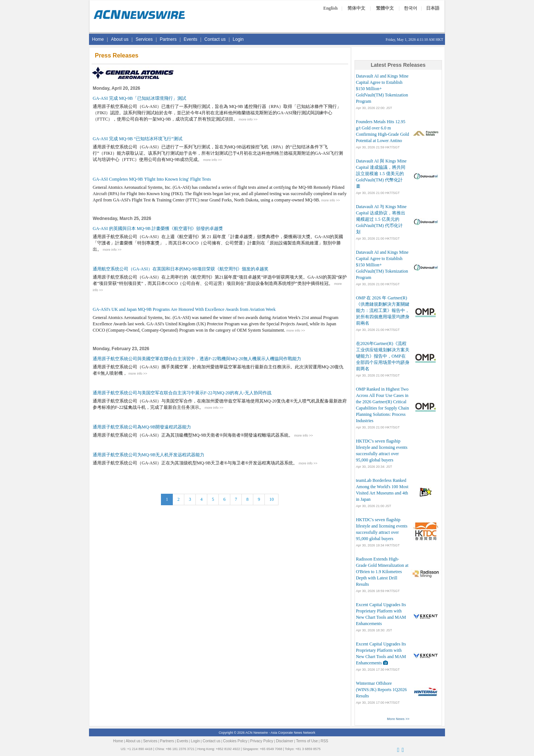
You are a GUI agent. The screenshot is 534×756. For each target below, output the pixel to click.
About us (120, 39)
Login (238, 39)
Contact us (215, 39)
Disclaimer (285, 741)
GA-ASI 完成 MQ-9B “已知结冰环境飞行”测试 (138, 139)
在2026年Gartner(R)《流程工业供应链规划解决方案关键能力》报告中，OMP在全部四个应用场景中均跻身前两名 (383, 356)
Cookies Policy (235, 741)
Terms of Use (307, 741)
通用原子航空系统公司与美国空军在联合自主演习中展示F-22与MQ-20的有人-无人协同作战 (182, 393)
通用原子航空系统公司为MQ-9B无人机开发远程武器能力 (149, 455)
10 (271, 499)
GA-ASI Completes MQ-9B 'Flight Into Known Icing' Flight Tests (152, 179)
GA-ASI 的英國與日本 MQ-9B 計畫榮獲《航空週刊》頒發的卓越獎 (158, 229)
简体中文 (356, 8)
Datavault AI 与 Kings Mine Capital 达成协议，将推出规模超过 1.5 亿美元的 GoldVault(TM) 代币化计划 (381, 219)
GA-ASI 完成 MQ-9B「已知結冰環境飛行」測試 (139, 98)
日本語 (433, 8)
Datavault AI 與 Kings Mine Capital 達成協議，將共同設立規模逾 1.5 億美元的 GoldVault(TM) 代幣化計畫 (381, 174)
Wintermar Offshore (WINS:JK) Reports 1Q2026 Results (381, 690)
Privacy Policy (262, 741)
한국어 (411, 8)
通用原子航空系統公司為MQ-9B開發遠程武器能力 (142, 427)
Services (144, 39)
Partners (168, 39)
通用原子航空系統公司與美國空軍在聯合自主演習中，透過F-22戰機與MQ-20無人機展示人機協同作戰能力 (197, 359)
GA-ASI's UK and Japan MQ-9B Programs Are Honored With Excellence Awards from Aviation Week (184, 309)
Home (98, 39)
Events (190, 39)
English (331, 8)
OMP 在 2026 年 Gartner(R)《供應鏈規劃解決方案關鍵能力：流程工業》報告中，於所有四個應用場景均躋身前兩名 (383, 310)
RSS (324, 741)
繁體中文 (385, 8)
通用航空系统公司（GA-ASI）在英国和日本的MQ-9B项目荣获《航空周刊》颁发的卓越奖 (181, 269)
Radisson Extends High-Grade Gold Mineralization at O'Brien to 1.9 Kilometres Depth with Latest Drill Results (382, 572)
